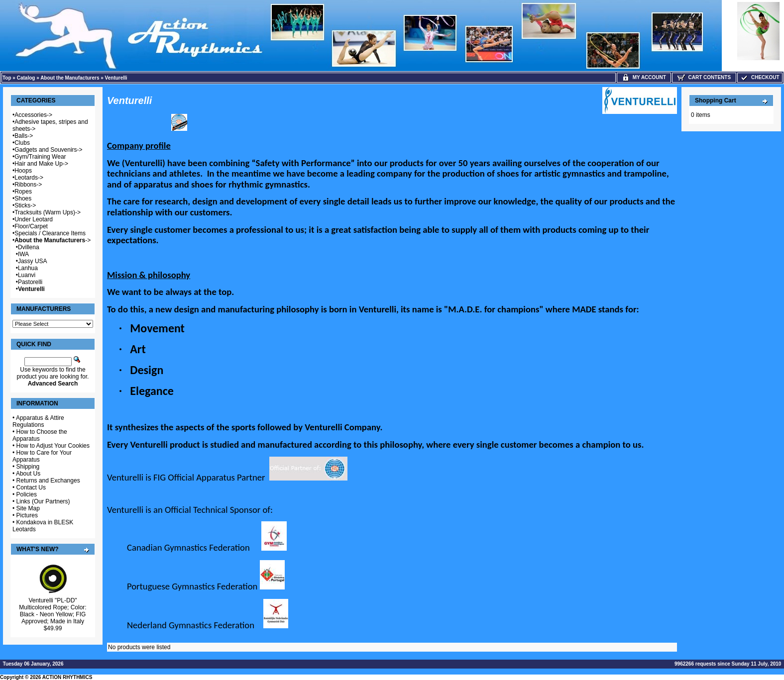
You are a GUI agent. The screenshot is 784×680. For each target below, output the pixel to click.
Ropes (23, 192)
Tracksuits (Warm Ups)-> (48, 212)
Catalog (26, 78)
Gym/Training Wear (40, 157)
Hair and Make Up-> (41, 164)
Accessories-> (33, 115)
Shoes (23, 198)
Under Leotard (34, 219)
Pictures (27, 515)
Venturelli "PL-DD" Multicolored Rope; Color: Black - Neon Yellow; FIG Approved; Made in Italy (53, 611)
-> (53, 240)
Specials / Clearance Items (50, 233)
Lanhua (28, 268)
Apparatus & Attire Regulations (38, 421)
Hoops (23, 171)
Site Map (28, 508)
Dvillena (29, 247)
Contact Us (31, 487)
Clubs (22, 143)
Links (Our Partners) (43, 501)
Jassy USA (33, 261)
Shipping (28, 467)
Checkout (760, 77)
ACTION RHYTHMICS (67, 677)
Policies (27, 494)
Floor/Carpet (31, 226)
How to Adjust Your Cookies (53, 446)
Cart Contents (704, 77)
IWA (23, 254)
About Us (28, 474)
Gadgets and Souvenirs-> (48, 150)
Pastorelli (30, 282)
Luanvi (27, 275)
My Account (644, 77)
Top (7, 78)
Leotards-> (29, 178)
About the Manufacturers (70, 78)
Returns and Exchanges (48, 481)
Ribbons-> (28, 185)
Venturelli (116, 78)
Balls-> (24, 136)
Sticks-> (25, 205)
